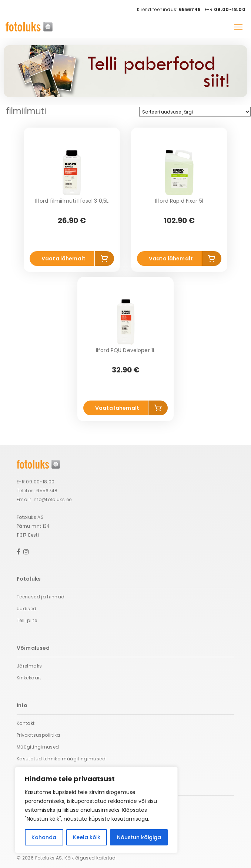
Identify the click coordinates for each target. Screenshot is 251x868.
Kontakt (26, 723)
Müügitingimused (38, 747)
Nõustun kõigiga (139, 837)
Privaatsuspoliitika (39, 735)
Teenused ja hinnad (41, 597)
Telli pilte (27, 620)
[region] (96, 810)
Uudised (27, 609)
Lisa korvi (104, 260)
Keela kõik (87, 837)
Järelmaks (29, 666)
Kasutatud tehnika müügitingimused (61, 759)
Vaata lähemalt (63, 259)
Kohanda (44, 837)
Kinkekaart (29, 678)
